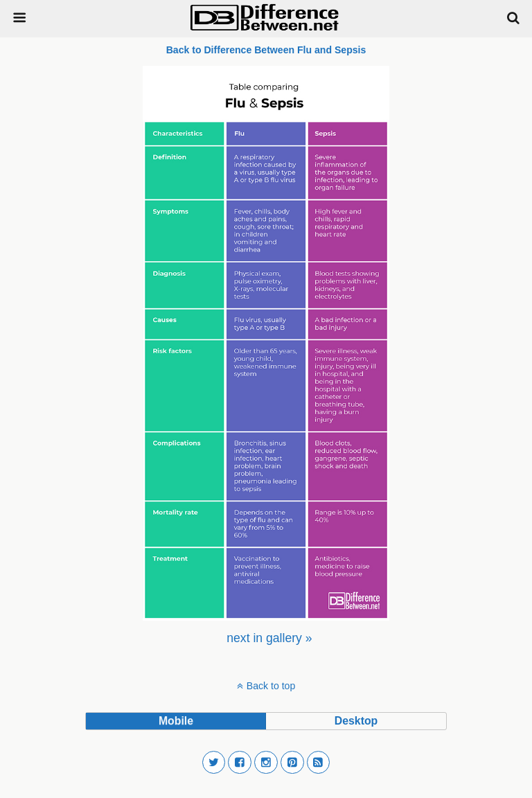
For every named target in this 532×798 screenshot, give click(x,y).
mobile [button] (176, 721)
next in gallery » (269, 638)
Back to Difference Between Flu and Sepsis (266, 50)
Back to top (271, 686)
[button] (214, 763)
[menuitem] (269, 638)
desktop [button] (356, 721)
